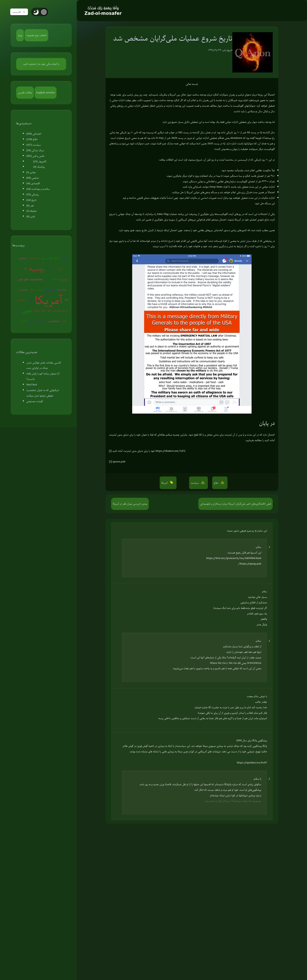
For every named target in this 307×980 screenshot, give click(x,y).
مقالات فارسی (25, 93)
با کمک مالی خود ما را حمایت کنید (41, 64)
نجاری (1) (31, 172)
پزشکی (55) (33, 194)
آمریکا (49, 300)
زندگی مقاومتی (60, 310)
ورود (20, 35)
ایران (60, 269)
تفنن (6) (31, 216)
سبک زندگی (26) (35, 150)
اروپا (49, 310)
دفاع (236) (32, 139)
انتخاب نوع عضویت (36, 35)
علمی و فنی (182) (35, 156)
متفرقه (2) (32, 211)
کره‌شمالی (54, 279)
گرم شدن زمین (34, 258)
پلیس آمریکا (51, 269)
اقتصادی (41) (33, 183)
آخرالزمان (39, 289)
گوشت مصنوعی (35, 401)
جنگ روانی (22, 300)
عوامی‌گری (24, 289)
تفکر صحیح (40, 310)
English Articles (46, 93)
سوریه (64, 279)
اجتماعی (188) (34, 134)
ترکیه (25, 269)
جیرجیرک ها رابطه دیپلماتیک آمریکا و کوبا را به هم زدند (233, 801)
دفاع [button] (216, 483)
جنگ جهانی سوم (50, 258)
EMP (66, 300)
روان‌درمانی (24, 321)
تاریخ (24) (31, 200)
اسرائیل (23, 258)
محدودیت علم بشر (30, 279)
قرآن (64, 321)
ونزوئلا (47, 279)
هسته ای (50, 290)
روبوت (32, 289)
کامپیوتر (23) (40, 161)
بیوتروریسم (62, 289)
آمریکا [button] (165, 483)
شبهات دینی (38, 321)
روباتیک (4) (39, 167)
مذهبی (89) (33, 178)
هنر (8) (30, 206)
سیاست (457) (34, 145)
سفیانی (64, 258)
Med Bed (32, 385)
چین (27, 310)
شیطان (30, 300)
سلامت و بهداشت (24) (38, 189)
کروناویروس (54, 321)
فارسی (20, 12)
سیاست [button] (195, 483)
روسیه (37, 269)
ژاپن (19, 310)
